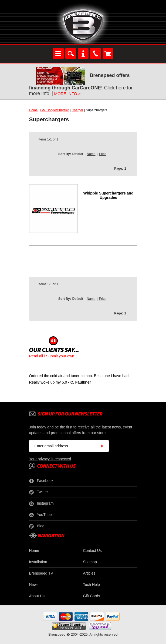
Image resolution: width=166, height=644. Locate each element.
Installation (38, 562)
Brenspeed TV (41, 573)
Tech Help (92, 585)
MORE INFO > (67, 94)
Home (33, 110)
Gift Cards (92, 596)
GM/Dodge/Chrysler (55, 110)
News (34, 585)
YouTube (40, 515)
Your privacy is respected (50, 459)
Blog (37, 526)
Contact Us (92, 551)
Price (103, 154)
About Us (37, 596)
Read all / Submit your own (52, 356)
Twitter (39, 492)
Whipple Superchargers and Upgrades (109, 195)
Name (91, 154)
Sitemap (90, 562)
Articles (89, 573)
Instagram (41, 504)
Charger (77, 110)
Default (78, 154)
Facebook (41, 481)
